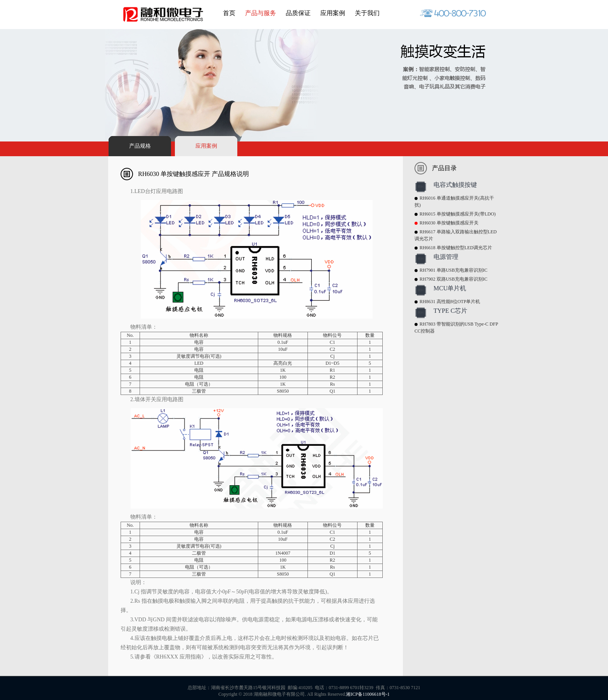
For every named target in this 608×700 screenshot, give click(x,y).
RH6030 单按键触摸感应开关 (449, 223)
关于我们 (367, 13)
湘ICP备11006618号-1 (368, 694)
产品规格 (140, 146)
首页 (229, 13)
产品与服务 (261, 13)
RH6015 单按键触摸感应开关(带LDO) (458, 214)
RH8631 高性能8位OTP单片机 (450, 302)
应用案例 (333, 13)
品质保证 (298, 13)
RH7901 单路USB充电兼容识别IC (453, 270)
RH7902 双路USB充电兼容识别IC (453, 279)
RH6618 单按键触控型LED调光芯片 (456, 248)
